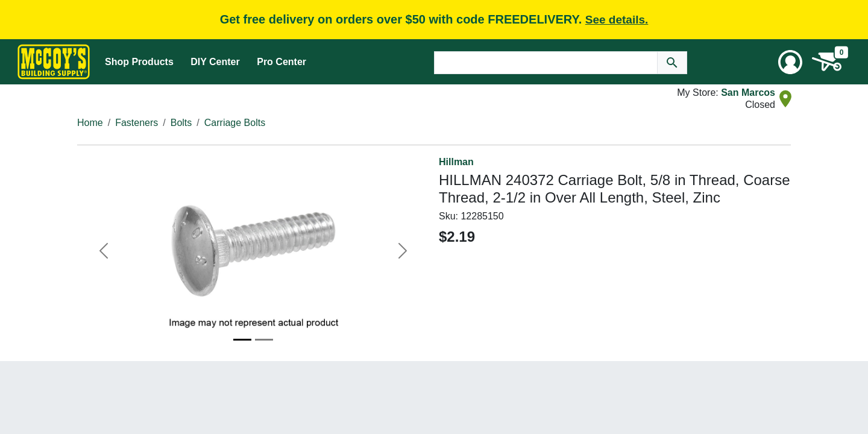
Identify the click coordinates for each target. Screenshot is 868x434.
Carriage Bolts (235, 123)
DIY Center (215, 62)
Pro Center (281, 62)
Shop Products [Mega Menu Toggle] (139, 62)
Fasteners (137, 123)
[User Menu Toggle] (790, 62)
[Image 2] (264, 340)
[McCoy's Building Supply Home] (54, 62)
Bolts (181, 123)
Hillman (456, 162)
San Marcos (748, 93)
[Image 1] (242, 340)
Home (90, 123)
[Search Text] (546, 63)
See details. (617, 20)
